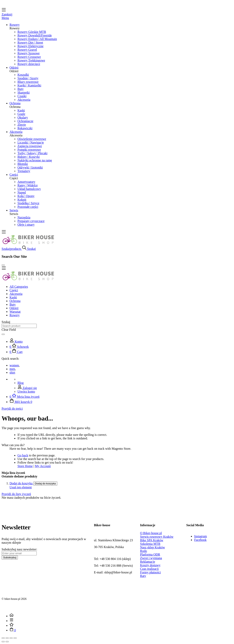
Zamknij (7, 14)
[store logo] (28, 244)
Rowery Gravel (27, 50)
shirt (12, 372)
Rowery (15, 315)
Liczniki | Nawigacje (31, 142)
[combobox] (19, 326)
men (12, 369)
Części (14, 290)
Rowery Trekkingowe (31, 60)
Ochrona (15, 301)
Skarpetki (24, 92)
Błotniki (23, 164)
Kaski (21, 110)
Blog (21, 383)
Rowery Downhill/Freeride (35, 35)
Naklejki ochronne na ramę (35, 160)
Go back (23, 455)
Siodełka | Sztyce (28, 203)
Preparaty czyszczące (31, 221)
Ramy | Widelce (28, 185)
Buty (21, 89)
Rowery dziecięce (29, 64)
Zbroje (22, 125)
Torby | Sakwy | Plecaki (32, 153)
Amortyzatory (26, 182)
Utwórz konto (26, 391)
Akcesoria (24, 100)
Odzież (14, 308)
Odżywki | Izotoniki (30, 167)
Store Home (25, 466)
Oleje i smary (26, 225)
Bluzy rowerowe (28, 82)
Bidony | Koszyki (29, 157)
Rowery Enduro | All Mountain (37, 39)
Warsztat (15, 312)
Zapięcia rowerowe (30, 146)
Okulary (23, 117)
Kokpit (22, 200)
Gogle (21, 114)
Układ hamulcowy (29, 189)
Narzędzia (24, 217)
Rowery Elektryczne (30, 46)
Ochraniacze (25, 121)
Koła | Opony (26, 196)
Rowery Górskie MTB (32, 32)
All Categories (19, 287)
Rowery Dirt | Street (30, 43)
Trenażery (24, 171)
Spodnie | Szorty (28, 78)
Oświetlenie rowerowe (32, 139)
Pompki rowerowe (29, 150)
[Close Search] (3, 265)
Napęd (22, 192)
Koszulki (23, 75)
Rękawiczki (25, 128)
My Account (43, 466)
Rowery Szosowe (29, 53)
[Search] (3, 334)
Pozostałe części (28, 207)
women (14, 365)
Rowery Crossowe (29, 57)
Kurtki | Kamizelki (29, 85)
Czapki (22, 96)
